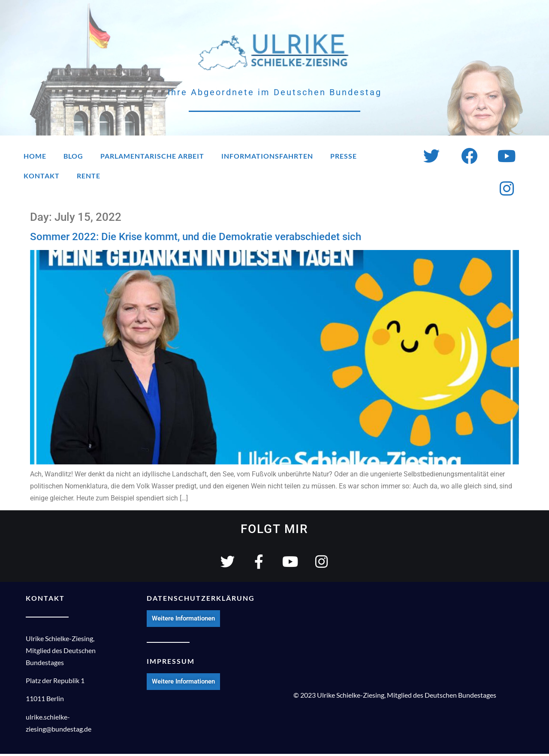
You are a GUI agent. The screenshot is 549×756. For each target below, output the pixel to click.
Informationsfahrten (267, 156)
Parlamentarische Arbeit (152, 156)
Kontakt (42, 176)
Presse (344, 156)
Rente (89, 176)
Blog (73, 156)
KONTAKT (45, 600)
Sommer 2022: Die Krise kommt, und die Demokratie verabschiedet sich (196, 237)
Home (35, 156)
